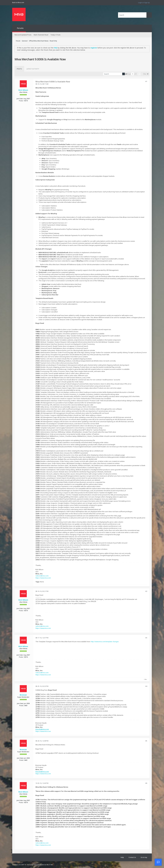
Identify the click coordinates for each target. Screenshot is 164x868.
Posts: (21, 101)
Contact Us (132, 857)
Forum (18, 41)
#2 (146, 591)
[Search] (132, 15)
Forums (20, 28)
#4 (146, 686)
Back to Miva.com (18, 2)
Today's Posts (55, 35)
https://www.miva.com (43, 578)
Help (122, 857)
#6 (146, 783)
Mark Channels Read (41, 35)
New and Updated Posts (23, 35)
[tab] (19, 69)
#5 (146, 741)
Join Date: (20, 99)
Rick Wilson (23, 90)
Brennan (23, 695)
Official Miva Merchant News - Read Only (43, 41)
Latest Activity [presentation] (33, 69)
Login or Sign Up (144, 3)
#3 (146, 638)
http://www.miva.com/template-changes (105, 642)
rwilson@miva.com (42, 576)
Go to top (144, 857)
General (25, 41)
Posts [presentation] (19, 69)
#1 (146, 81)
